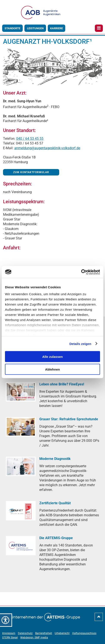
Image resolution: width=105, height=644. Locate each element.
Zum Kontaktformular (31, 172)
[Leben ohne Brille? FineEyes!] (21, 392)
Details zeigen (80, 344)
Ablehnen (52, 369)
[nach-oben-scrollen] (99, 618)
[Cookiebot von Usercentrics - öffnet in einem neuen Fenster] (81, 272)
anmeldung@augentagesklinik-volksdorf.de (47, 148)
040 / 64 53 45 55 (30, 139)
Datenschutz (25, 633)
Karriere (56, 28)
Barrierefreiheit (44, 633)
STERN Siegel (10, 638)
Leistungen (35, 28)
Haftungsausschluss (84, 633)
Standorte (12, 28)
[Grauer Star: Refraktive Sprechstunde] (21, 427)
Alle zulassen (52, 357)
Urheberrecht (62, 633)
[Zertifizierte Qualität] (21, 511)
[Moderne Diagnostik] (21, 466)
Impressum (9, 633)
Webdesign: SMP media (34, 638)
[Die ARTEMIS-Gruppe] (21, 545)
